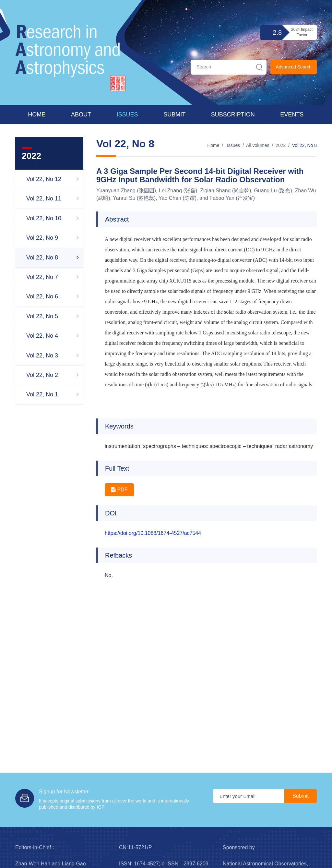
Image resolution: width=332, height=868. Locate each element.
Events (292, 115)
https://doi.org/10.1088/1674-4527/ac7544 (153, 533)
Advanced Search (294, 67)
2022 (281, 145)
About (81, 115)
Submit (174, 115)
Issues (127, 115)
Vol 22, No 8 (304, 145)
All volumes (258, 145)
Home (37, 115)
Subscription (233, 115)
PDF (119, 490)
